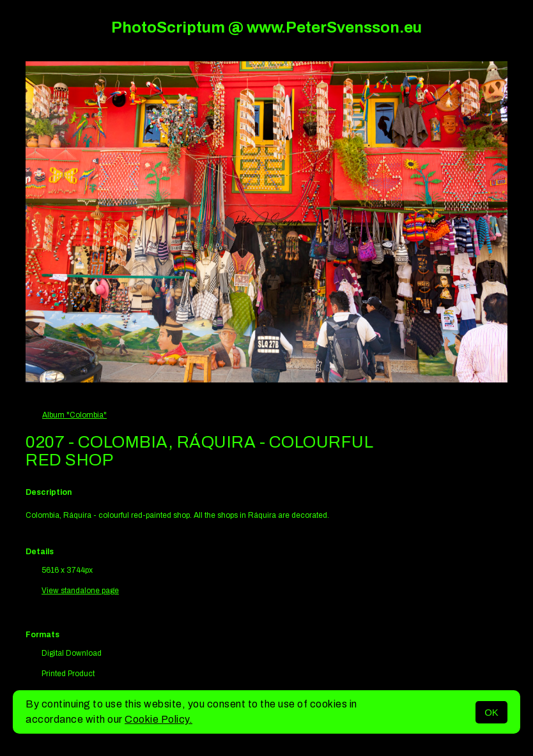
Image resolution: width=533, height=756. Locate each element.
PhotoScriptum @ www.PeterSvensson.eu (266, 27)
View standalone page (80, 591)
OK (491, 712)
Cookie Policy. (158, 719)
